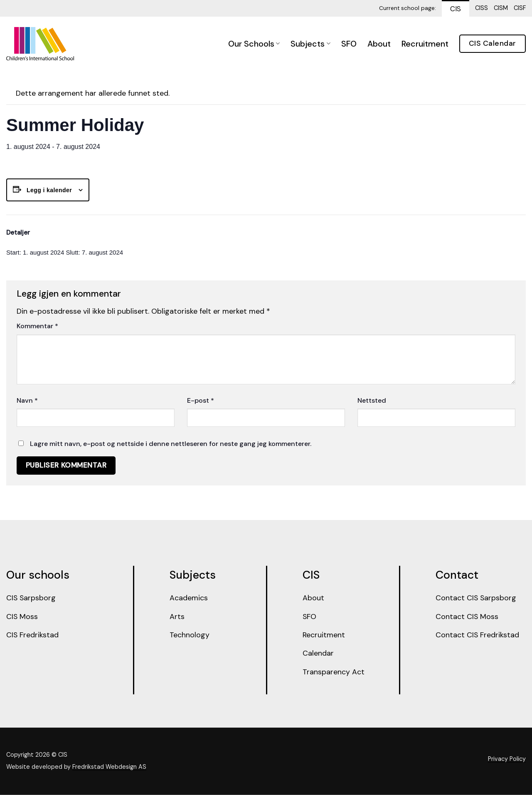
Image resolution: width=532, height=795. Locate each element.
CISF (520, 8)
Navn (27, 400)
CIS (456, 9)
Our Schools (254, 44)
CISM (501, 8)
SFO (349, 44)
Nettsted (372, 400)
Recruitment (425, 44)
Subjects (310, 44)
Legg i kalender (49, 190)
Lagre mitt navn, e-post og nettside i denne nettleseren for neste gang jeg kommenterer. (171, 444)
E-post (201, 400)
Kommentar (37, 326)
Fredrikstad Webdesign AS (109, 768)
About (379, 44)
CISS (482, 8)
